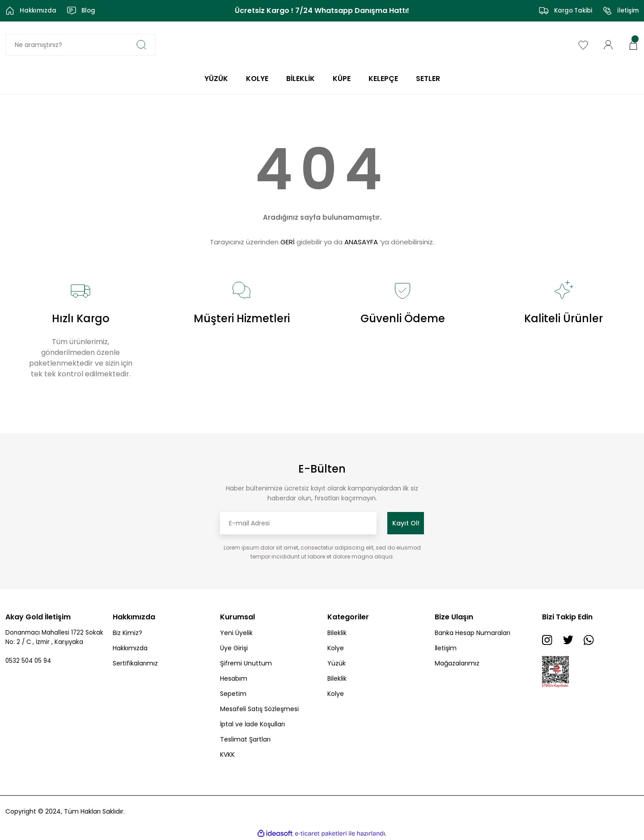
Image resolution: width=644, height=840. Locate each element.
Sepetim (233, 694)
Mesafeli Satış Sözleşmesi (259, 709)
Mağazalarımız (457, 663)
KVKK (227, 755)
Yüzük (337, 663)
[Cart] (633, 44)
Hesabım (234, 678)
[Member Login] (608, 44)
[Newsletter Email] (298, 523)
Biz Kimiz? (127, 633)
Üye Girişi (234, 648)
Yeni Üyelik (236, 633)
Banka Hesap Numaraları (472, 633)
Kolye (336, 648)
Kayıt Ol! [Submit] (406, 523)
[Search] (80, 45)
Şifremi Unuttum (246, 663)
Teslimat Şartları (245, 739)
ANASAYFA (361, 242)
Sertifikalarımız (135, 663)
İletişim (446, 648)
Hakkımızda (130, 648)
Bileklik (337, 633)
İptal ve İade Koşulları (252, 724)
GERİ (288, 242)
